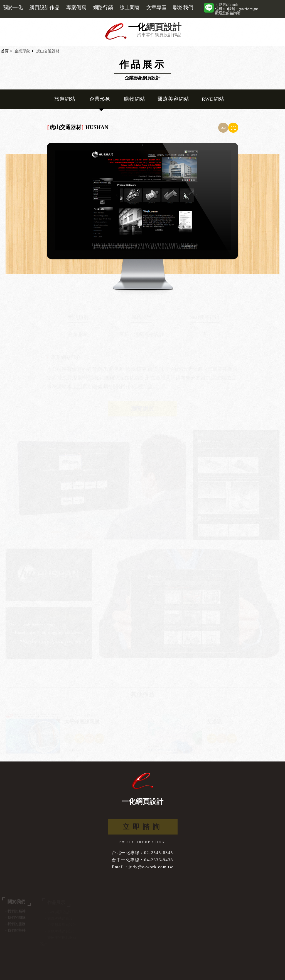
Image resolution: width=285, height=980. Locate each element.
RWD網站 (213, 99)
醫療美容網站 (173, 99)
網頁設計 (164, 27)
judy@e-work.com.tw (151, 867)
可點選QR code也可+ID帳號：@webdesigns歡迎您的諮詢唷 (237, 9)
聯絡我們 (183, 8)
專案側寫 (76, 8)
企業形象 (22, 51)
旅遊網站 (65, 99)
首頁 (5, 51)
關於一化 (13, 8)
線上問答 (130, 8)
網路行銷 (103, 8)
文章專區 (156, 8)
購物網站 (135, 99)
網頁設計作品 (45, 8)
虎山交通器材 (48, 51)
